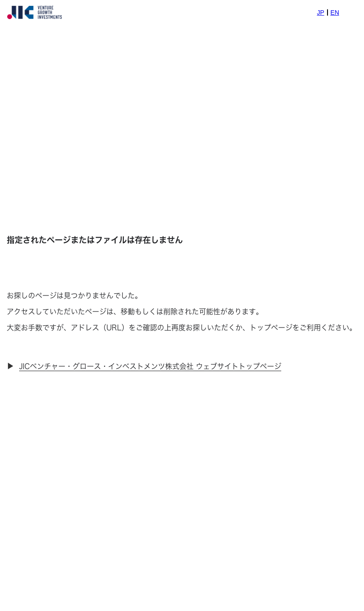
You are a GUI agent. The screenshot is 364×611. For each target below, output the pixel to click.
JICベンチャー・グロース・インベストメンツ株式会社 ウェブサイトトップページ (150, 366)
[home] (34, 12)
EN (335, 12)
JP (320, 12)
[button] (352, 12)
